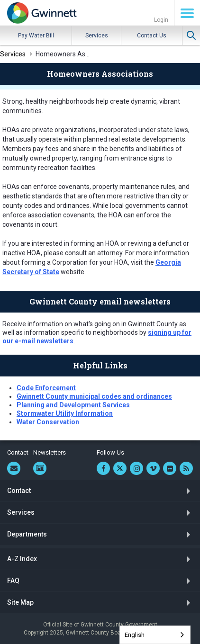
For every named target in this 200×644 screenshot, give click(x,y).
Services (97, 36)
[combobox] (155, 635)
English (135, 635)
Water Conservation (48, 422)
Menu (187, 13)
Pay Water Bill (36, 36)
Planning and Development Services (73, 405)
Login (161, 20)
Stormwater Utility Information (65, 413)
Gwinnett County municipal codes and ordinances (94, 396)
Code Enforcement (46, 388)
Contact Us (152, 36)
